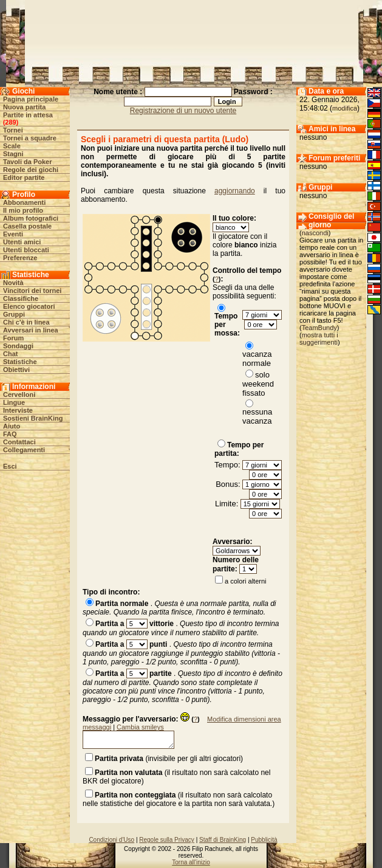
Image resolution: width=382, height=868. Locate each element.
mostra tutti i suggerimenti (319, 339)
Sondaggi (18, 346)
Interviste (18, 410)
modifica (345, 108)
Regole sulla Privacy (167, 840)
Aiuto (12, 426)
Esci (10, 466)
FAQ (10, 434)
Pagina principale (31, 99)
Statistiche (20, 362)
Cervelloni (19, 394)
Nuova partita (24, 107)
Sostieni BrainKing (33, 418)
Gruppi (14, 314)
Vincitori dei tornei (32, 291)
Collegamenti (24, 450)
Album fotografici (31, 218)
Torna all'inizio (191, 862)
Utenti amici (22, 242)
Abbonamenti (24, 202)
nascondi (315, 233)
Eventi (13, 234)
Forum (13, 338)
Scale (12, 146)
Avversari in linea (31, 330)
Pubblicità (264, 840)
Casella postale (27, 226)
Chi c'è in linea (26, 322)
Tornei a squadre (30, 138)
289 (10, 122)
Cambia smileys (140, 727)
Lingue (14, 402)
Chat (10, 354)
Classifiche (21, 298)
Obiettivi (16, 370)
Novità (13, 283)
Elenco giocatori (29, 306)
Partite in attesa (28, 115)
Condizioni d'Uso (111, 840)
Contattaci (19, 442)
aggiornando (235, 191)
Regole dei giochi (31, 170)
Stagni (13, 154)
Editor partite (24, 177)
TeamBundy (319, 328)
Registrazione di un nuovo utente (183, 111)
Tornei (13, 130)
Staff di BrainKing (223, 840)
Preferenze (20, 258)
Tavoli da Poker (28, 162)
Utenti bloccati (26, 250)
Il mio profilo (23, 210)
